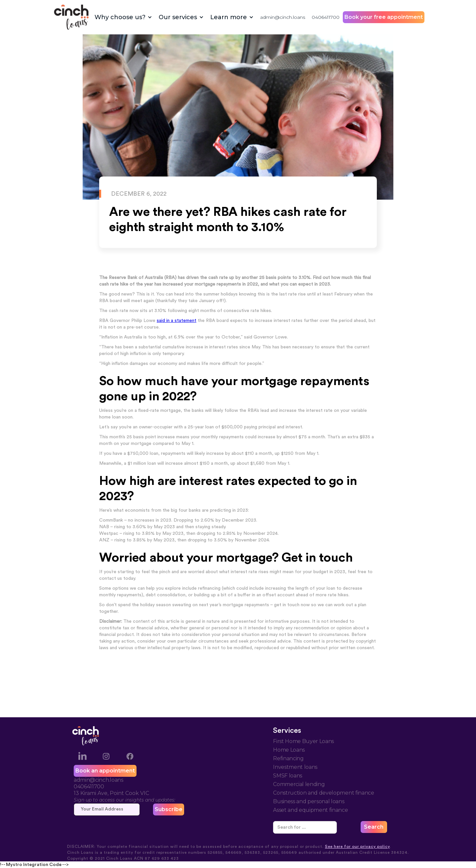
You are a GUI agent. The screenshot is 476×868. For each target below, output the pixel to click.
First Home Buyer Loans (303, 741)
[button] (123, 17)
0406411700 (326, 17)
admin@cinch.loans (283, 17)
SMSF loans (288, 776)
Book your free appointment (384, 17)
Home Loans (289, 750)
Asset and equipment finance (310, 810)
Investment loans (295, 767)
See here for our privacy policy (357, 847)
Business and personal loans (309, 801)
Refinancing (288, 758)
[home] (71, 17)
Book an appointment (105, 771)
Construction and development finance (323, 793)
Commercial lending (299, 784)
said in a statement (177, 321)
